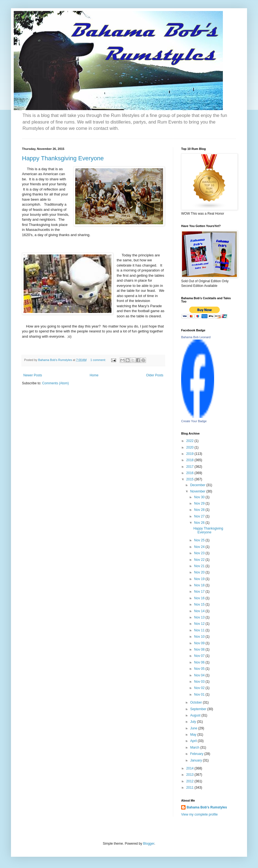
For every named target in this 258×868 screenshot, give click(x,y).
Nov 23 (200, 553)
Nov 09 (200, 643)
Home (94, 375)
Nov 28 (200, 510)
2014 (190, 768)
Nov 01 (200, 695)
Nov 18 (200, 585)
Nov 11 (200, 630)
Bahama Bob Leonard (196, 337)
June (194, 728)
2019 (190, 454)
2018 (190, 460)
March (195, 747)
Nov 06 (200, 662)
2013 (190, 775)
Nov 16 (200, 598)
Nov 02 (200, 688)
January (197, 760)
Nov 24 (200, 547)
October (197, 702)
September (199, 709)
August (196, 715)
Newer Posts (33, 375)
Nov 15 (200, 604)
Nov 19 (200, 579)
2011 (190, 788)
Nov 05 (200, 669)
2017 (190, 467)
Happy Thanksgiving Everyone (63, 158)
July (194, 722)
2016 (190, 473)
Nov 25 (200, 540)
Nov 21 (200, 566)
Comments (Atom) (55, 383)
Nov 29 (200, 503)
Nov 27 (200, 516)
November (198, 491)
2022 (190, 441)
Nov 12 (200, 624)
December (198, 485)
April (194, 741)
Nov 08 (200, 649)
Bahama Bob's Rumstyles (207, 807)
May (194, 735)
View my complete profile (199, 814)
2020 (190, 447)
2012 (190, 781)
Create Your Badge (194, 421)
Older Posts (155, 375)
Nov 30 (200, 497)
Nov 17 (200, 592)
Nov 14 (200, 611)
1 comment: (98, 360)
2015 (190, 479)
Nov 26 (200, 523)
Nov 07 (200, 656)
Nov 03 (200, 682)
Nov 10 (200, 637)
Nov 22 (200, 560)
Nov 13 (200, 617)
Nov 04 (200, 675)
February (197, 754)
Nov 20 (200, 572)
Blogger (149, 844)
